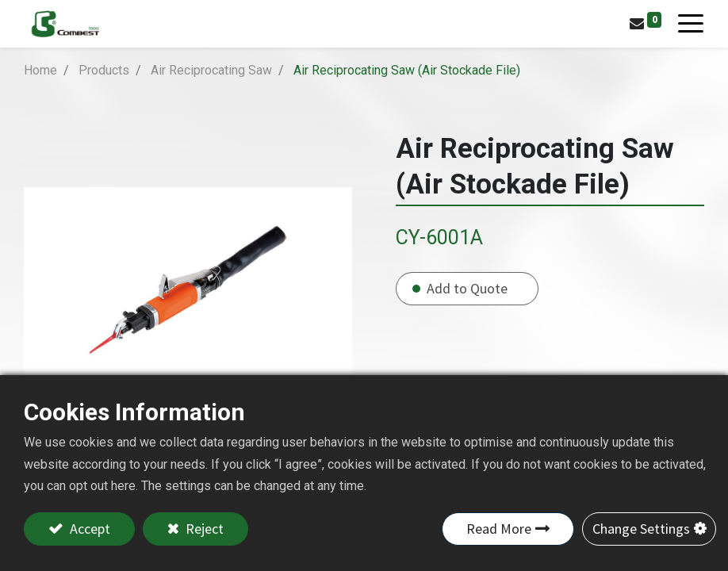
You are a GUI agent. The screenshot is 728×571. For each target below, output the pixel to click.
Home (40, 70)
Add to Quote (467, 288)
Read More (499, 529)
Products (104, 70)
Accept (88, 529)
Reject (203, 529)
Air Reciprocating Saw (211, 70)
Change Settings (641, 529)
